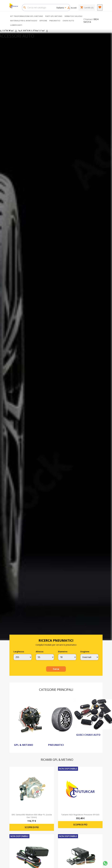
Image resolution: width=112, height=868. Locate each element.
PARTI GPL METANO (54, 16)
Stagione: (85, 652)
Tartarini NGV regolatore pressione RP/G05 (80, 815)
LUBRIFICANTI (16, 25)
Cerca (56, 669)
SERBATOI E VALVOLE (73, 16)
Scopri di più (32, 827)
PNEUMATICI (55, 21)
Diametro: (63, 652)
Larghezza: (19, 652)
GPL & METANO (24, 745)
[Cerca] (46, 8)
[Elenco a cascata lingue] (62, 8)
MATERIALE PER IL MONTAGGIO (24, 21)
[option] (56, 335)
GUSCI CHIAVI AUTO (88, 735)
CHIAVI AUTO (68, 21)
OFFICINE (43, 21)
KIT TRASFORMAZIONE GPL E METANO (27, 16)
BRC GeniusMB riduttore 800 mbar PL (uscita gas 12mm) (32, 816)
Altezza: (40, 652)
